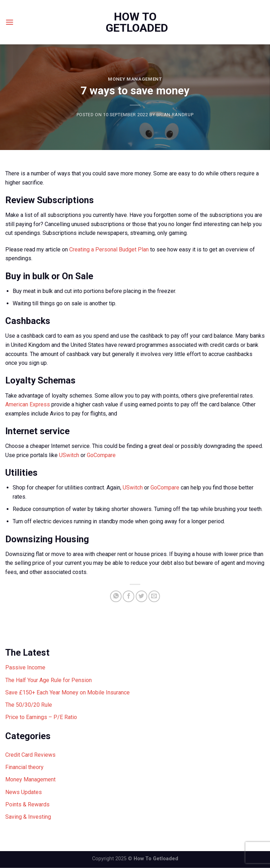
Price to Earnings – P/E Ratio (41, 717)
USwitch (69, 455)
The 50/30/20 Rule (29, 705)
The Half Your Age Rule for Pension (49, 680)
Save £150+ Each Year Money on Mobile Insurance (67, 692)
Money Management (135, 79)
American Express (28, 404)
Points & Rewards (27, 804)
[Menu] (9, 22)
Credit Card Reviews (30, 755)
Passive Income (25, 667)
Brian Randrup (175, 115)
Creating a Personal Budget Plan (109, 249)
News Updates (24, 792)
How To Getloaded (135, 22)
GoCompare (101, 455)
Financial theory (24, 767)
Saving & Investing (28, 817)
